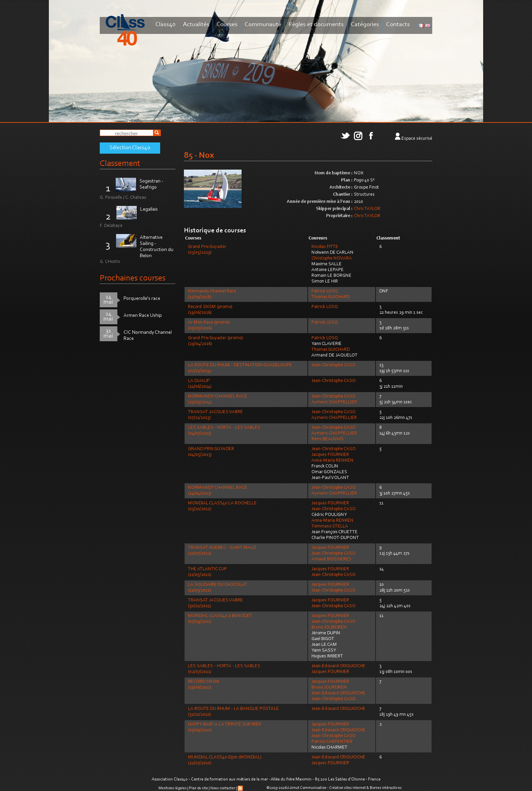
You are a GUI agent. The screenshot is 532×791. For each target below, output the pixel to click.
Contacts (398, 25)
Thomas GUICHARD (331, 297)
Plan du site (198, 788)
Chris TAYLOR (367, 209)
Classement (120, 164)
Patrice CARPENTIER (332, 742)
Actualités (196, 25)
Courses (227, 25)
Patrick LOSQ (325, 291)
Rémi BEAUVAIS (328, 439)
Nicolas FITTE (325, 247)
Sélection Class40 (130, 148)
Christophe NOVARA (332, 258)
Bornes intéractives (386, 788)
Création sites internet (347, 788)
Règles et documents (316, 25)
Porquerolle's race (142, 299)
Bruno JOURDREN (329, 628)
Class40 (166, 25)
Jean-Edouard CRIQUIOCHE (338, 666)
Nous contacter (223, 788)
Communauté (263, 25)
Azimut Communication (307, 788)
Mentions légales (173, 788)
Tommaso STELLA (330, 526)
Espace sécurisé (417, 139)
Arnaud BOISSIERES (331, 559)
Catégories (365, 25)
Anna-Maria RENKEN (332, 461)
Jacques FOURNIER (330, 455)
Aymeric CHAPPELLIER (334, 402)
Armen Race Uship (143, 316)
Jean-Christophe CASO (334, 365)
